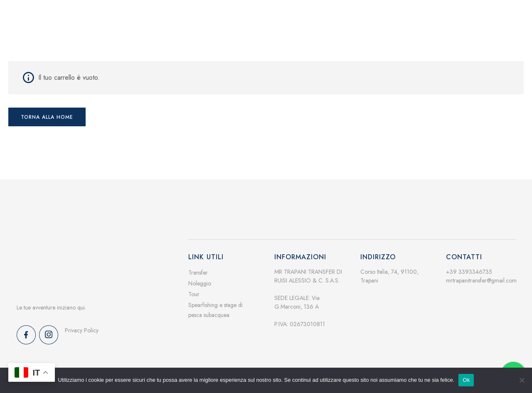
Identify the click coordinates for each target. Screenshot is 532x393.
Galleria (376, 36)
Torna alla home (47, 113)
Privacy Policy (82, 326)
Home (249, 36)
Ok (466, 380)
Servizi (288, 36)
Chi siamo (331, 36)
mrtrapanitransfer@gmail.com (481, 276)
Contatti (418, 36)
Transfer (198, 268)
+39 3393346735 (469, 267)
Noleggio (200, 279)
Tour (194, 290)
